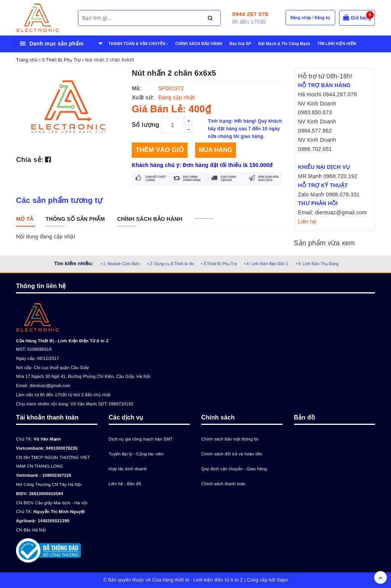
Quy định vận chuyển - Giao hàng (234, 469)
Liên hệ (307, 222)
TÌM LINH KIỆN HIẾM (337, 44)
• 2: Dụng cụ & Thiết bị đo (170, 264)
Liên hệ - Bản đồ (125, 484)
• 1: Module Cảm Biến (120, 264)
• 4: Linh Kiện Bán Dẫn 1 (266, 264)
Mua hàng (216, 150)
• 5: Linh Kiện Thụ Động (317, 264)
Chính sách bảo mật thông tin (230, 439)
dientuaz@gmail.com (50, 386)
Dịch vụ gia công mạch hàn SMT (141, 439)
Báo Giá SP (240, 44)
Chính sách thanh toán (223, 484)
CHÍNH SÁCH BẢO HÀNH (199, 44)
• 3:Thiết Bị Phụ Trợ (219, 264)
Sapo (282, 580)
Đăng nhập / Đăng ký (310, 18)
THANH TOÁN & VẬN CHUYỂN (138, 44)
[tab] (25, 219)
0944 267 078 (250, 14)
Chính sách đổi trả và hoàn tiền (232, 454)
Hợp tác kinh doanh (128, 469)
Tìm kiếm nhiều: (74, 263)
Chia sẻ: (30, 160)
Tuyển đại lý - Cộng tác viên (136, 454)
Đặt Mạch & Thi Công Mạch (284, 44)
